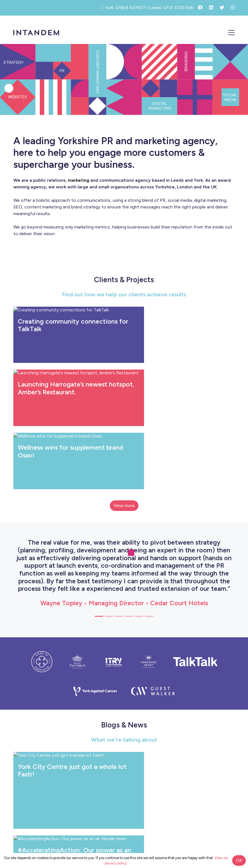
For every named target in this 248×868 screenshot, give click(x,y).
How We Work (218, 717)
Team (227, 749)
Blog (228, 760)
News (226, 771)
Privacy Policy (124, 828)
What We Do (220, 728)
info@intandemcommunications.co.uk (124, 811)
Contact (224, 792)
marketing (79, 180)
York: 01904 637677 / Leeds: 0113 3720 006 (124, 816)
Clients (225, 739)
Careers (225, 781)
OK (239, 860)
